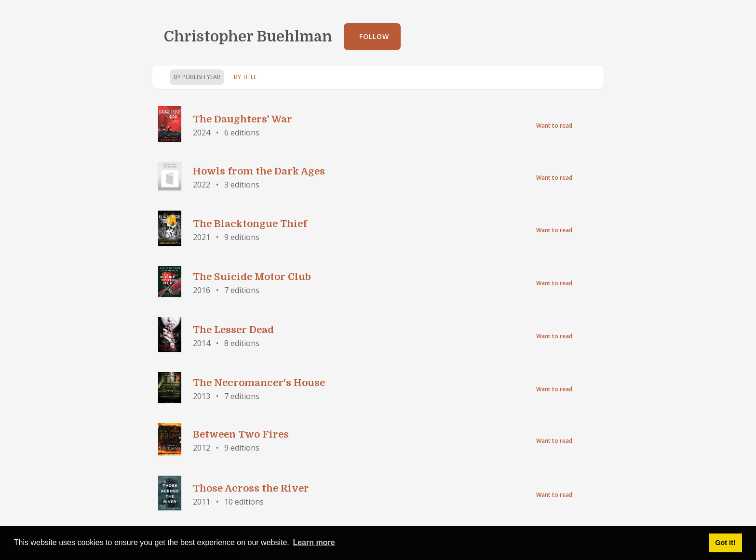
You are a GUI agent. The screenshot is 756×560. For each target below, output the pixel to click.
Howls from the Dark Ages (259, 171)
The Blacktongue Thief (250, 224)
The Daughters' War (243, 119)
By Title (245, 77)
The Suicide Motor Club (252, 277)
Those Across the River (251, 488)
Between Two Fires (241, 434)
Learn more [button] (314, 542)
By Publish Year (197, 77)
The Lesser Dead (233, 330)
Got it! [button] (725, 543)
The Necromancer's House (259, 383)
